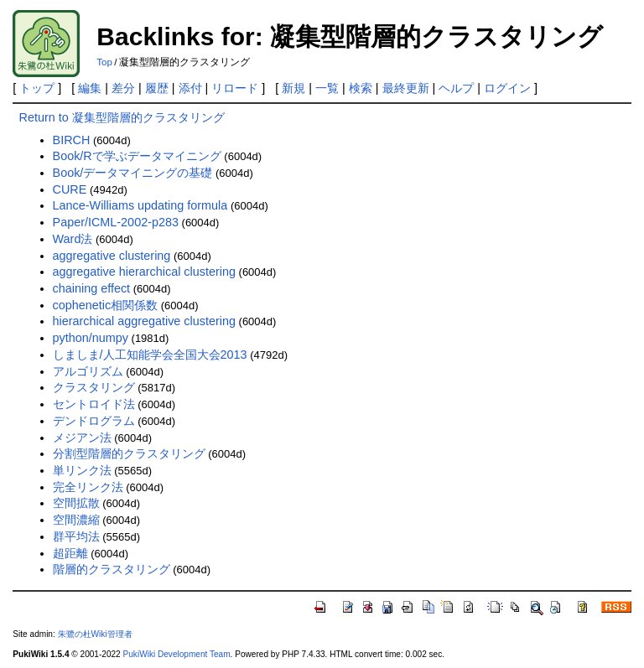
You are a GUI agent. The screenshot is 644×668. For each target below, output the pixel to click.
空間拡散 (76, 503)
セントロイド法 (94, 404)
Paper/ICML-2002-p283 (116, 222)
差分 (123, 88)
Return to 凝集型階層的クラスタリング (122, 117)
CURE (70, 189)
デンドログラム (94, 421)
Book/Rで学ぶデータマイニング (137, 156)
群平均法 (76, 536)
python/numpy (91, 338)
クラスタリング (94, 387)
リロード (235, 88)
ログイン (507, 88)
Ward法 (73, 239)
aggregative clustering (112, 256)
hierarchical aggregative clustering (144, 321)
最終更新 (406, 88)
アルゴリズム (88, 371)
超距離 (70, 553)
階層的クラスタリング (112, 569)
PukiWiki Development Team (177, 654)
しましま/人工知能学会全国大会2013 (150, 355)
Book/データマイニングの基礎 (133, 173)
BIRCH (72, 140)
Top (104, 62)
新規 (293, 88)
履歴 (157, 88)
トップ (37, 88)
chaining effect (92, 288)
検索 (361, 88)
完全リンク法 (88, 487)
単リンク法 (82, 470)
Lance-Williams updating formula (140, 205)
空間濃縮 (76, 520)
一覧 (327, 88)
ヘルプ (456, 88)
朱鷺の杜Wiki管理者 (95, 634)
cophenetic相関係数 (106, 305)
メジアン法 (82, 438)
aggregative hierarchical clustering (144, 272)
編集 (90, 88)
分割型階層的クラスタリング (129, 453)
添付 (190, 88)
